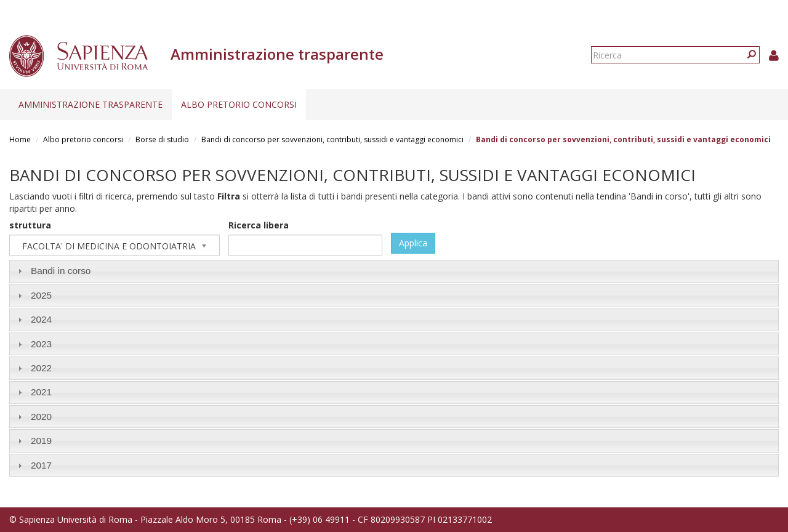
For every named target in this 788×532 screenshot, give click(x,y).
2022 (41, 368)
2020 (41, 417)
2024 (41, 319)
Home (20, 139)
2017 (41, 465)
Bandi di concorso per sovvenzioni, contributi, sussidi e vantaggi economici (332, 139)
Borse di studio (162, 139)
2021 (41, 392)
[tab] (394, 271)
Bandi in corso (61, 271)
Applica (413, 243)
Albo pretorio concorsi (239, 104)
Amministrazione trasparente (90, 104)
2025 (41, 295)
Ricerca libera (259, 225)
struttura (30, 225)
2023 (41, 344)
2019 (41, 441)
